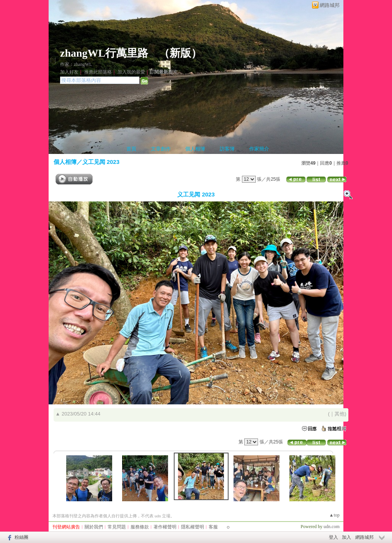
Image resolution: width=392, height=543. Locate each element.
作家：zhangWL (76, 64)
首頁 (131, 149)
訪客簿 (227, 149)
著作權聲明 (165, 527)
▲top (334, 515)
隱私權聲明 (193, 527)
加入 (346, 537)
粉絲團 (21, 537)
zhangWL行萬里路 (104, 53)
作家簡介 (259, 149)
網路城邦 (330, 5)
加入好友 (69, 72)
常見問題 (117, 527)
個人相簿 (195, 149)
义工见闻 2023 (101, 162)
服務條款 (140, 527)
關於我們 (94, 527)
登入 (333, 537)
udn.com (332, 527)
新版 (180, 53)
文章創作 (161, 149)
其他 (340, 414)
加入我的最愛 (131, 72)
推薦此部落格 (98, 72)
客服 (213, 527)
